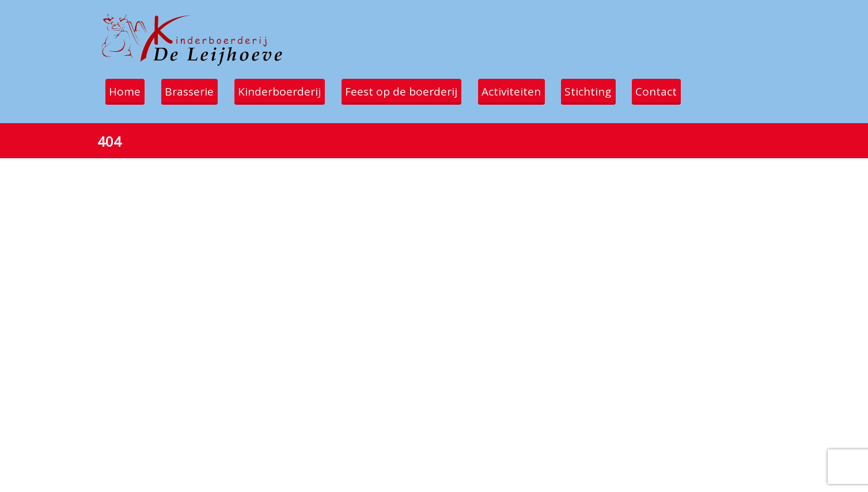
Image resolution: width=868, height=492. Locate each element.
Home (126, 91)
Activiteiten (522, 91)
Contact (672, 91)
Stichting (602, 91)
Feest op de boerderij (410, 91)
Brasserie (193, 91)
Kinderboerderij (286, 91)
